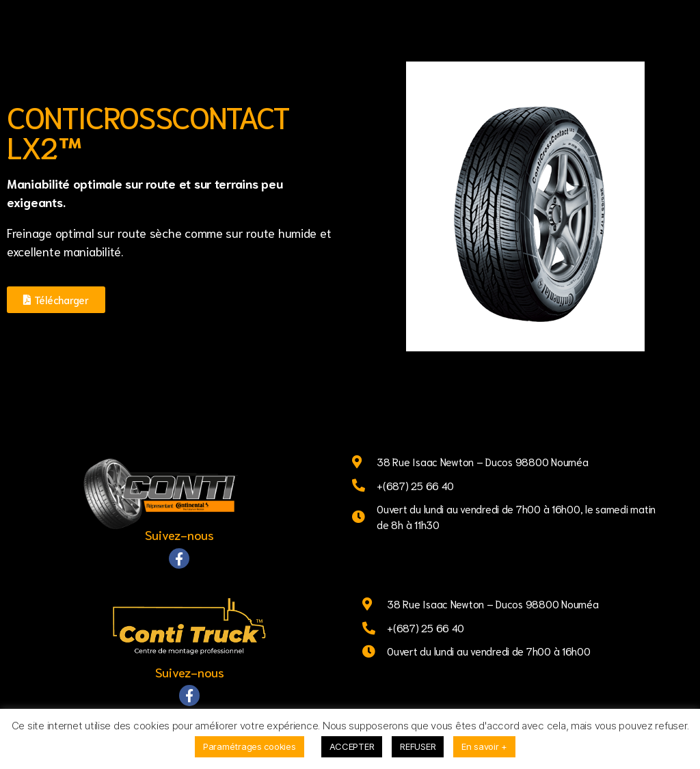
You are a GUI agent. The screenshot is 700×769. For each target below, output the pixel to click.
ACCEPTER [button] (352, 746)
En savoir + (484, 746)
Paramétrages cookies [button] (250, 746)
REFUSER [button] (418, 746)
